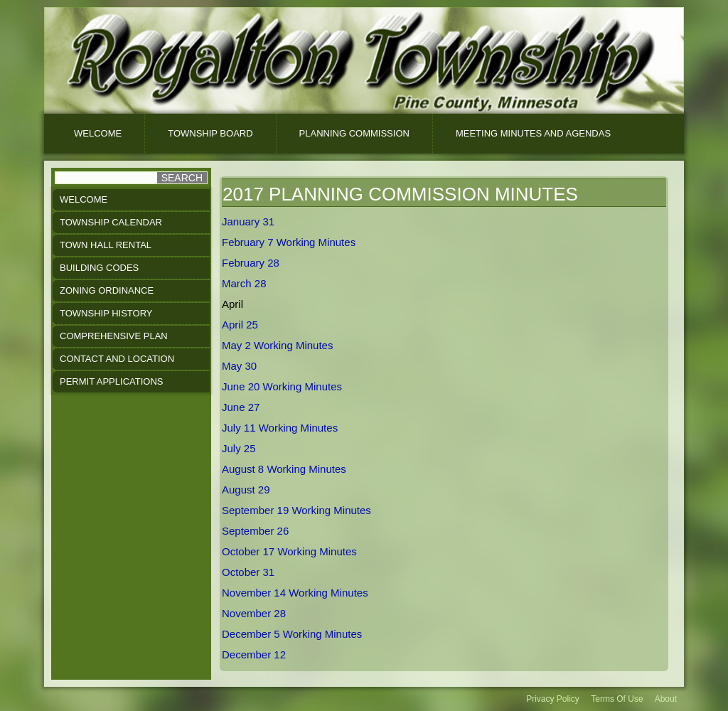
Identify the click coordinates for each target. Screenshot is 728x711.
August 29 (246, 490)
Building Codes (99, 268)
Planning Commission (354, 133)
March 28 (244, 283)
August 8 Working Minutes (284, 469)
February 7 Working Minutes (289, 242)
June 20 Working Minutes (282, 386)
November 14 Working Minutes (295, 593)
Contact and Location (117, 359)
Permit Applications (111, 381)
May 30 (239, 366)
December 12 (254, 654)
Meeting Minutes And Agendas (533, 133)
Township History (106, 313)
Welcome (98, 133)
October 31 (248, 572)
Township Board (210, 133)
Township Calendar (111, 222)
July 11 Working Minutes (280, 428)
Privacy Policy (553, 699)
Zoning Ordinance (107, 290)
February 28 (251, 263)
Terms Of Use (617, 699)
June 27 (241, 407)
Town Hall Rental (106, 245)
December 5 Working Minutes (292, 634)
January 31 (248, 221)
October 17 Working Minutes (289, 551)
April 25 (240, 325)
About (666, 699)
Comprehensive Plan (114, 336)
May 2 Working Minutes (277, 345)
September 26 (255, 531)
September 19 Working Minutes (296, 510)
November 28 (254, 613)
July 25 (239, 448)
